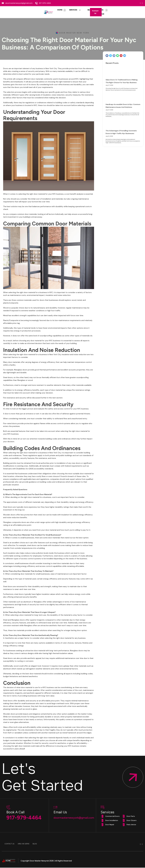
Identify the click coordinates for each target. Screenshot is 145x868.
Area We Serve (93, 12)
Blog (77, 12)
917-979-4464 (45, 3)
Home (47, 12)
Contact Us (133, 12)
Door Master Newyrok (39, 861)
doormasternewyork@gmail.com (19, 3)
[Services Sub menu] (68, 12)
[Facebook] (107, 56)
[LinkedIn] (114, 56)
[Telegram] (125, 56)
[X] (111, 56)
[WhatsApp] (118, 56)
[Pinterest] (121, 56)
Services (60, 12)
